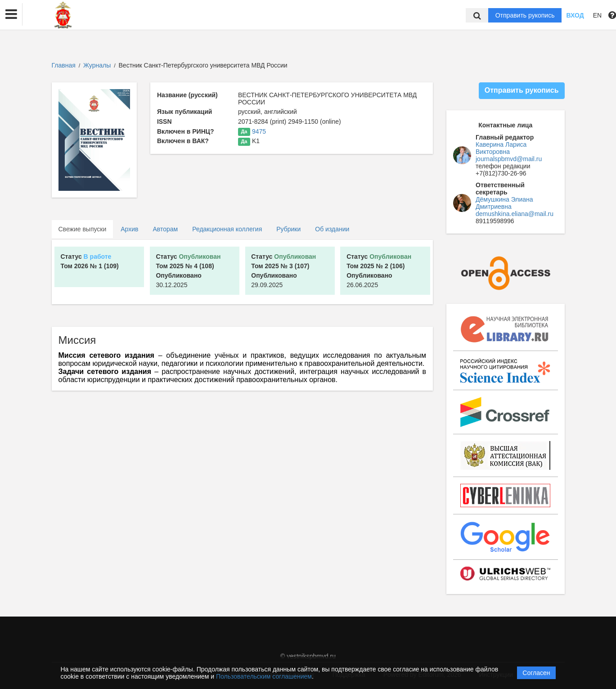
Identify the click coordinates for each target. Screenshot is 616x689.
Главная (64, 65)
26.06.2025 (379, 271)
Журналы (97, 65)
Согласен (536, 673)
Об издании (332, 229)
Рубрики (288, 229)
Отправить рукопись (525, 15)
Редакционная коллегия (227, 229)
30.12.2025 (188, 271)
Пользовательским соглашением (264, 676)
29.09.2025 (283, 271)
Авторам (165, 229)
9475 (259, 131)
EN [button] (597, 15)
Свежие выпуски (83, 229)
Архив (129, 229)
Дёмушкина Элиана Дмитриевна (504, 203)
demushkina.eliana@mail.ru (515, 214)
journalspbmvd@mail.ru (509, 159)
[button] (11, 14)
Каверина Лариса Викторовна (501, 148)
